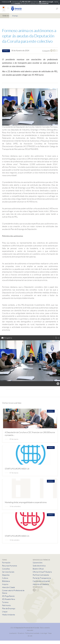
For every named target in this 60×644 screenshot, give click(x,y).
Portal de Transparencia (42, 578)
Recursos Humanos (10, 566)
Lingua (5, 612)
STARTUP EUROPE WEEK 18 (17, 469)
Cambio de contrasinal (41, 581)
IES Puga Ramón (8, 596)
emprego (6, 51)
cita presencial (44, 3)
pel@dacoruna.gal (47, 2)
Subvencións (38, 563)
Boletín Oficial (38, 569)
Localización (13, 633)
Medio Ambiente (9, 615)
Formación (6, 563)
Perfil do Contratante (41, 575)
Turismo (5, 602)
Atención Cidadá (8, 587)
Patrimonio (6, 605)
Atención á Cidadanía (41, 584)
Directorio (21, 633)
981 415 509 (26, 2)
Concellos (6, 569)
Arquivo (5, 584)
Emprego (15, 16)
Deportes (6, 575)
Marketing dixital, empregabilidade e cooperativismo (26, 502)
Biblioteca (6, 581)
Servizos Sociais (8, 572)
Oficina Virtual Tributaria (42, 572)
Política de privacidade (33, 633)
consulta (17, 3)
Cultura (5, 578)
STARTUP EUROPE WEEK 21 (17, 536)
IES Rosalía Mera (9, 599)
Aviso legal (44, 633)
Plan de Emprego (9, 608)
